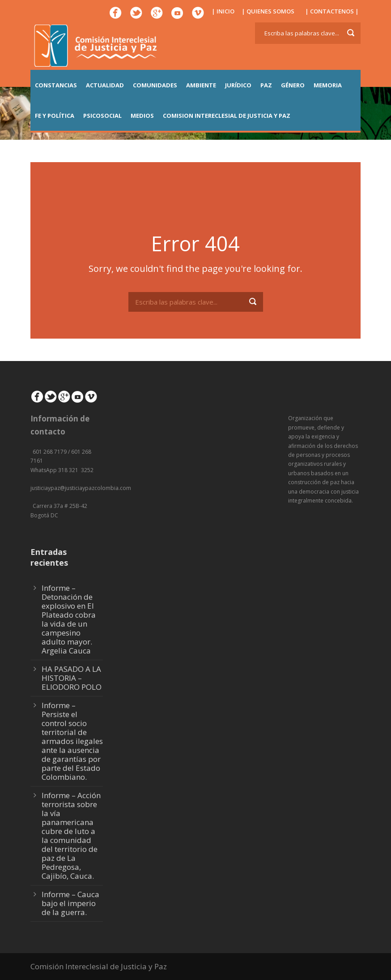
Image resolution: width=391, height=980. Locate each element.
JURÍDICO (238, 85)
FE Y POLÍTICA (55, 116)
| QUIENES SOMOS (268, 11)
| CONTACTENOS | (332, 11)
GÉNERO (293, 85)
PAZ (266, 85)
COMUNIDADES (155, 85)
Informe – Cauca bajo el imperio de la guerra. (70, 903)
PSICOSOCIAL (102, 116)
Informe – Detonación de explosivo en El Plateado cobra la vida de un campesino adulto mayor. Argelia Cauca (69, 619)
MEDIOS (142, 116)
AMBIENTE (201, 85)
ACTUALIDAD (105, 85)
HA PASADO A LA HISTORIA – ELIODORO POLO (72, 678)
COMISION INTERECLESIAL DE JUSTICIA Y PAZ (227, 116)
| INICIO (223, 11)
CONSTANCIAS (56, 85)
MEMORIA (328, 85)
